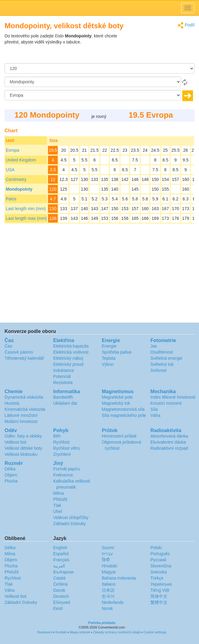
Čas (8, 346)
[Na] (93, 95)
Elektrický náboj (68, 358)
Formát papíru (67, 469)
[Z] (93, 82)
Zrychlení (62, 454)
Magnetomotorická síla (123, 409)
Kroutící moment (166, 403)
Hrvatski (110, 566)
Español (61, 554)
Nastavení (45, 632)
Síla (154, 409)
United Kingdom (21, 160)
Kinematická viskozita (25, 409)
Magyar (109, 572)
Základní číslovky (69, 524)
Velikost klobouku (21, 454)
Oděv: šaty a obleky (23, 436)
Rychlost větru (67, 448)
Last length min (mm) (26, 209)
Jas (154, 346)
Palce (11, 199)
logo (99, 8)
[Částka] (99, 68)
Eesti (58, 608)
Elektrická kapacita (71, 346)
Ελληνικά (62, 602)
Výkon (108, 364)
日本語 (108, 590)
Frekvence (63, 475)
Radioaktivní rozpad (169, 448)
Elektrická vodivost (71, 352)
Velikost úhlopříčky (71, 518)
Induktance (64, 370)
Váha (155, 415)
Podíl (186, 25)
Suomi (108, 548)
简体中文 (159, 596)
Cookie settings (155, 632)
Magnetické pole (117, 397)
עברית (107, 554)
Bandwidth (63, 397)
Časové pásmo (19, 352)
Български (63, 572)
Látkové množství (21, 415)
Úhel (58, 511)
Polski (156, 548)
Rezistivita (63, 383)
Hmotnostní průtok (119, 436)
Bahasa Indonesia (119, 578)
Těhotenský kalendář (24, 358)
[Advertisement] (156, 48)
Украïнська (161, 584)
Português (160, 554)
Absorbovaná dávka (169, 436)
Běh (57, 436)
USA (10, 170)
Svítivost (158, 370)
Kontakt (61, 632)
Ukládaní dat (65, 403)
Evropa (12, 150)
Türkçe (157, 578)
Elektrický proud (68, 364)
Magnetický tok (116, 403)
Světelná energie (166, 358)
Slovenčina (161, 566)
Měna (58, 493)
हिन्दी (106, 560)
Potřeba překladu (102, 623)
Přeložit (60, 499)
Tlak (57, 505)
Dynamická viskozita (24, 397)
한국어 (108, 596)
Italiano (109, 584)
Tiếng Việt (160, 590)
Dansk (59, 590)
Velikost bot (15, 442)
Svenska (159, 572)
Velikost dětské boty (23, 448)
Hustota (12, 403)
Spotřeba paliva (117, 352)
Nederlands (113, 602)
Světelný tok (162, 364)
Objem (11, 475)
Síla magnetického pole (124, 415)
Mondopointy (19, 189)
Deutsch (61, 596)
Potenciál (62, 376)
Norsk (107, 608)
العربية (59, 566)
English (60, 548)
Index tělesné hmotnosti (173, 397)
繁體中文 (159, 602)
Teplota (109, 358)
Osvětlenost (162, 352)
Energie (109, 346)
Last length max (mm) (26, 218)
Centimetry (16, 179)
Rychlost (61, 442)
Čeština (60, 584)
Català (59, 578)
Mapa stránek (80, 632)
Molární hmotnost (21, 421)
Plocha (11, 481)
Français (61, 560)
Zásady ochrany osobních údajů (117, 632)
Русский (158, 560)
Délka (10, 469)
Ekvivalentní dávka (168, 442)
